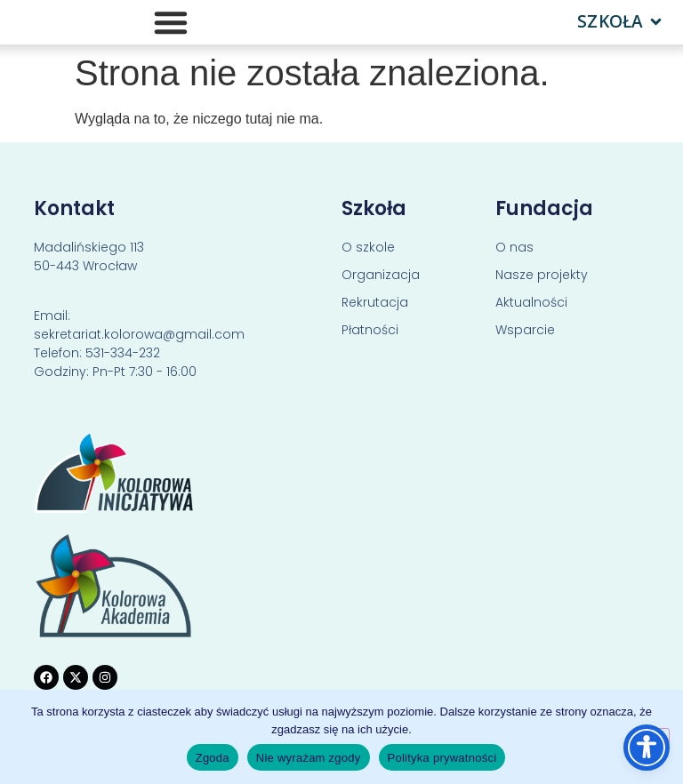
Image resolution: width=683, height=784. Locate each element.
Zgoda (213, 758)
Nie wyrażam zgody (309, 758)
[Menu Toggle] (171, 22)
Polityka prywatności (442, 758)
